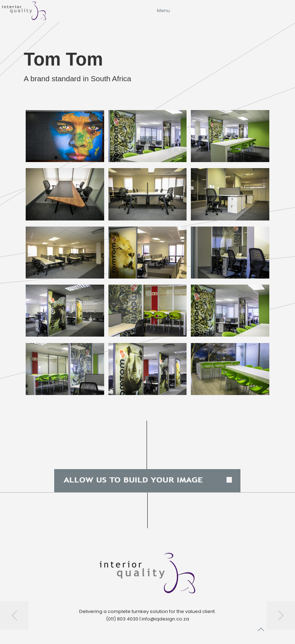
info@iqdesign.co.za (165, 619)
